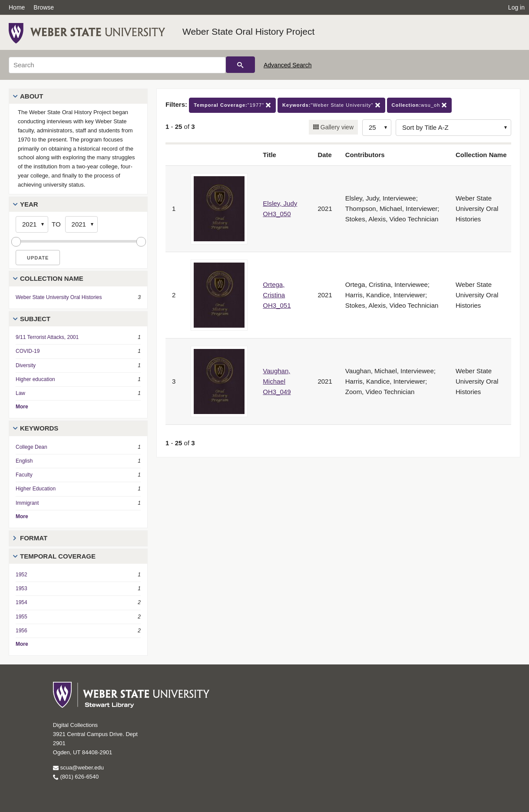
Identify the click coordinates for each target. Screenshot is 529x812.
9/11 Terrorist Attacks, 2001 (47, 337)
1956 (21, 631)
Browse (44, 7)
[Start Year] (32, 224)
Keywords (39, 428)
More (22, 407)
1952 (21, 575)
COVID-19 (28, 351)
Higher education (35, 379)
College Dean (31, 447)
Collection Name (52, 278)
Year (29, 204)
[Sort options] (453, 128)
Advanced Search (288, 65)
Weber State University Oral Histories (59, 297)
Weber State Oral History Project (248, 31)
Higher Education (36, 489)
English (24, 461)
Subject (35, 319)
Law (20, 393)
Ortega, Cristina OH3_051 (277, 295)
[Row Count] (377, 128)
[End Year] (81, 224)
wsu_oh (420, 105)
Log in (516, 7)
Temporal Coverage (58, 556)
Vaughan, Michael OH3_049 (277, 381)
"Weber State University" (331, 105)
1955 (21, 617)
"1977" (232, 105)
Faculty (24, 475)
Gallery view (336, 127)
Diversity (26, 365)
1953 (21, 588)
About (31, 96)
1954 (21, 602)
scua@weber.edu (78, 768)
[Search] (117, 65)
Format (34, 538)
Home (17, 7)
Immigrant (27, 503)
